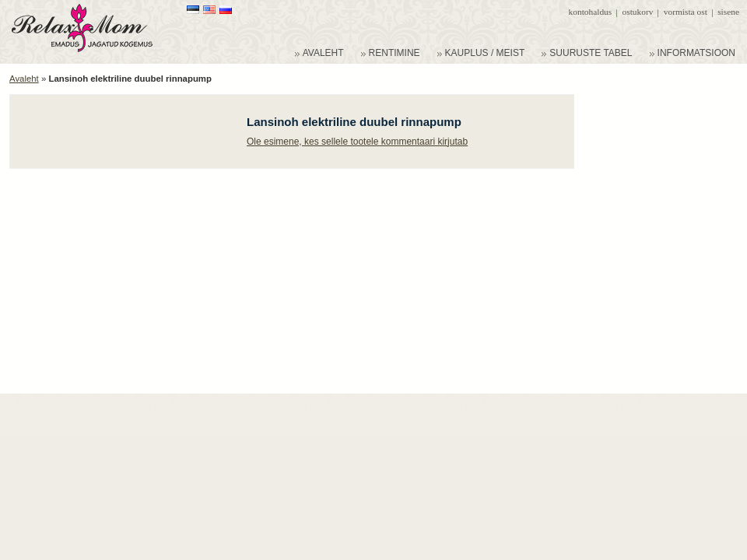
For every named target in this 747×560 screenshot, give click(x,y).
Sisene (728, 12)
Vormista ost (686, 12)
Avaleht (24, 79)
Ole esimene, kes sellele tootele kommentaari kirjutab (357, 142)
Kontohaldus (591, 12)
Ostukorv (638, 12)
